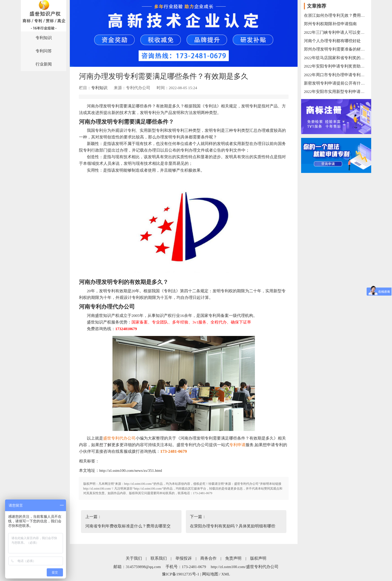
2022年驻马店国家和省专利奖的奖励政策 (336, 58)
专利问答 (44, 51)
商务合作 (208, 558)
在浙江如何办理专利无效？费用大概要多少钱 (336, 15)
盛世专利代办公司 (119, 438)
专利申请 (237, 445)
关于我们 (134, 558)
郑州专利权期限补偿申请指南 (330, 24)
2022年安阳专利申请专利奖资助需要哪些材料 (336, 66)
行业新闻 (44, 64)
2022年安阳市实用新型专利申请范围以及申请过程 (336, 92)
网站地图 (210, 574)
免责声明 (233, 558)
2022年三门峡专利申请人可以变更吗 (336, 32)
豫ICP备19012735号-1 (181, 574)
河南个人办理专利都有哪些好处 (332, 41)
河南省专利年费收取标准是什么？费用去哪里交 (128, 526)
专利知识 (44, 38)
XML (226, 574)
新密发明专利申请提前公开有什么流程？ (336, 83)
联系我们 (159, 558)
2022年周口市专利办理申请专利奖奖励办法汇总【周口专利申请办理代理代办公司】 (336, 75)
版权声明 (258, 558)
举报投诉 (184, 558)
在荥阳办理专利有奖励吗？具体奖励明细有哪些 (233, 526)
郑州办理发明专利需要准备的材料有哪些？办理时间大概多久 (336, 49)
